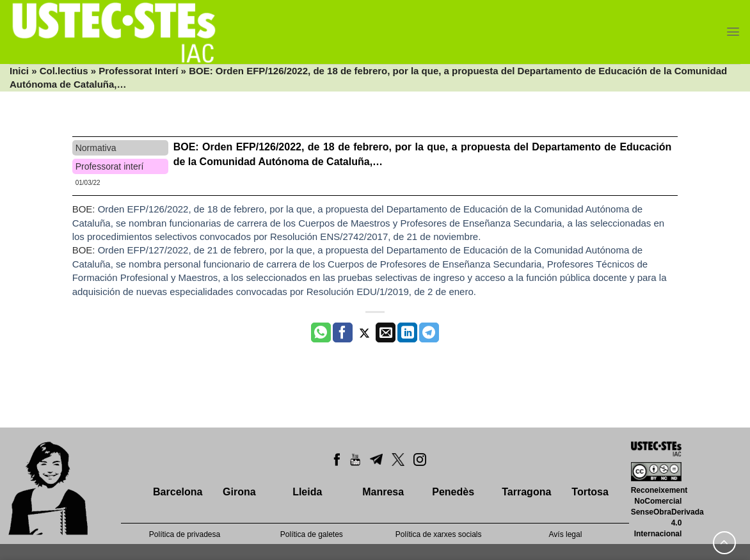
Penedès (453, 492)
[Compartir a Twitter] (364, 333)
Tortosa (590, 492)
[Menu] (733, 32)
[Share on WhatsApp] (321, 333)
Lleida (307, 492)
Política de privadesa (185, 534)
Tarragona (526, 492)
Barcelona (178, 492)
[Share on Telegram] (429, 333)
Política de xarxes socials (439, 534)
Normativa (96, 148)
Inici (19, 71)
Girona (239, 492)
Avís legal (566, 534)
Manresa (383, 492)
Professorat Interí (138, 71)
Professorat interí (110, 166)
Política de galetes (312, 534)
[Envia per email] (386, 333)
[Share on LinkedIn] (407, 333)
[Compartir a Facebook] (343, 333)
